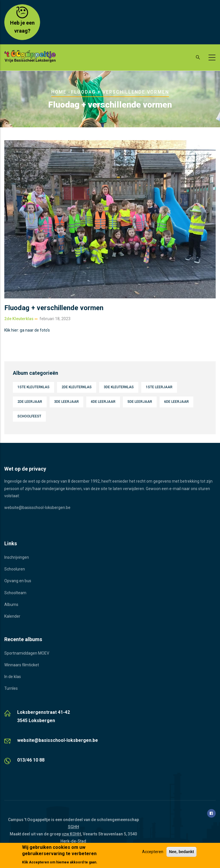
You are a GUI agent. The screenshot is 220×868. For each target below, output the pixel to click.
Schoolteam (15, 593)
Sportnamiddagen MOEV (27, 653)
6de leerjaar (176, 402)
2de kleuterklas (19, 319)
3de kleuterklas (119, 387)
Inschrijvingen (17, 557)
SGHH (73, 827)
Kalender (12, 616)
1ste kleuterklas (34, 387)
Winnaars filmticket (22, 665)
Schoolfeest (29, 416)
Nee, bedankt (181, 852)
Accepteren (153, 852)
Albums (11, 605)
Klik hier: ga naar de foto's (27, 330)
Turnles (11, 688)
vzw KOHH (71, 834)
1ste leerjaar (159, 387)
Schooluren (15, 569)
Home (59, 92)
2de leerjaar (30, 402)
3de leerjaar (66, 402)
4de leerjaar (103, 402)
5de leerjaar (140, 402)
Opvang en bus (18, 581)
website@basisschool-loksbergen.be (37, 508)
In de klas (13, 677)
